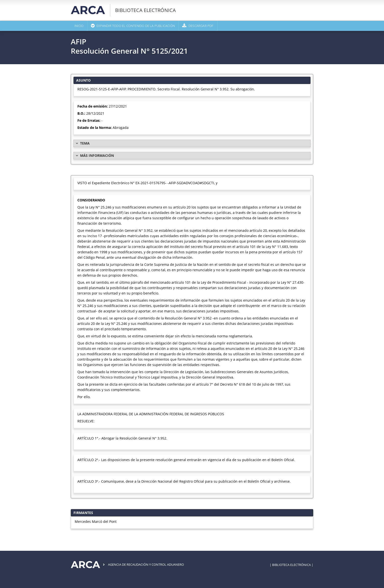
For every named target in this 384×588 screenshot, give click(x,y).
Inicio (79, 26)
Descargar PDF (201, 26)
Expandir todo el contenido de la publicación (136, 26)
